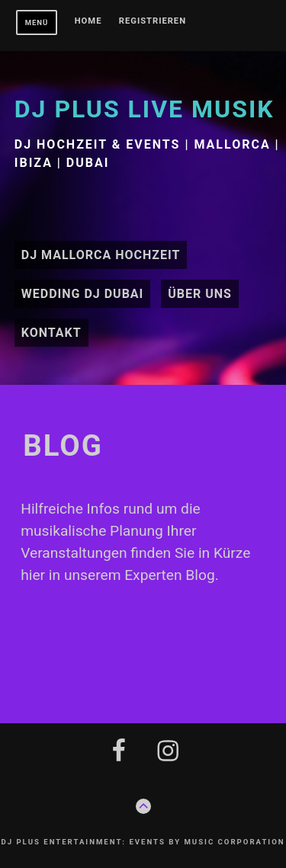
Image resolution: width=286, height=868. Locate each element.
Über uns (200, 294)
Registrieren (153, 21)
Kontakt (51, 333)
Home (88, 21)
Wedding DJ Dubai (83, 294)
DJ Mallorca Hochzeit (101, 255)
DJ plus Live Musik (145, 109)
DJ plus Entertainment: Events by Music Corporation (143, 842)
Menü (37, 22)
